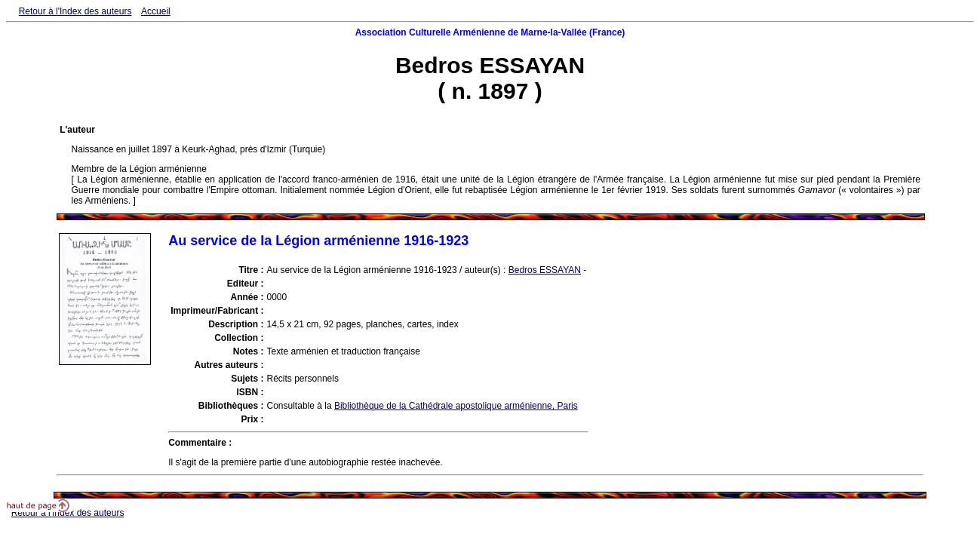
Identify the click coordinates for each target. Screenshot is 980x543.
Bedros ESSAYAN (545, 270)
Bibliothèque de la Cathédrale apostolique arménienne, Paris (456, 406)
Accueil (156, 11)
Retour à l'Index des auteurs (75, 11)
